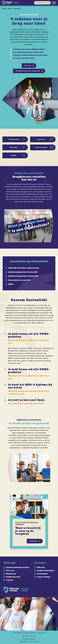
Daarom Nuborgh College (18, 567)
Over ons (10, 571)
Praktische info (42, 3)
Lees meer (29, 66)
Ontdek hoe (35, 541)
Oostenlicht (42, 574)
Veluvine (41, 567)
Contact (10, 580)
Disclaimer (26, 636)
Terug (4, 9)
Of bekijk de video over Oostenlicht (29, 71)
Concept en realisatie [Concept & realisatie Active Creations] (29, 640)
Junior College (43, 577)
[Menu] (54, 3)
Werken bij (11, 574)
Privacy (33, 636)
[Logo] (10, 3)
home (10, 9)
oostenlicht (17, 9)
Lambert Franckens (46, 571)
